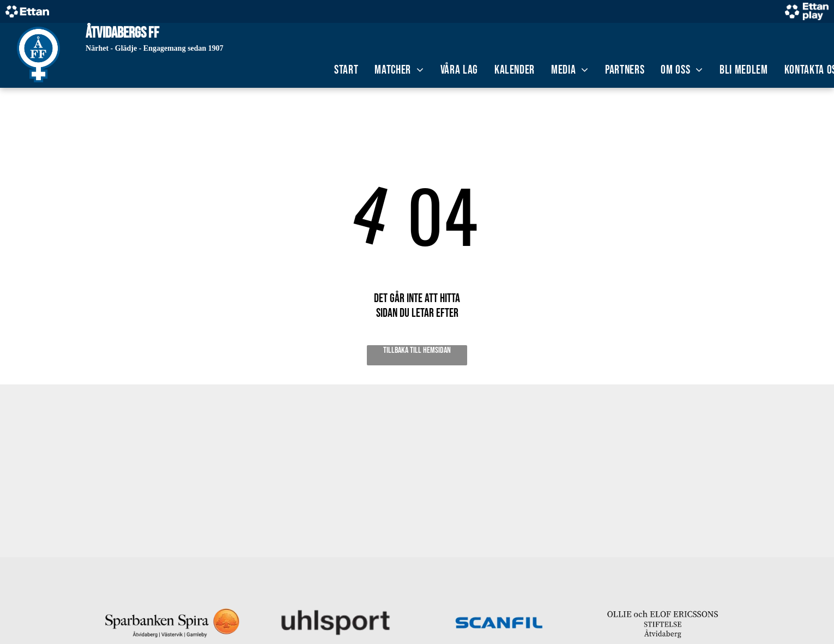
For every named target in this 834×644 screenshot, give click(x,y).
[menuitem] (346, 70)
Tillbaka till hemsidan (417, 350)
